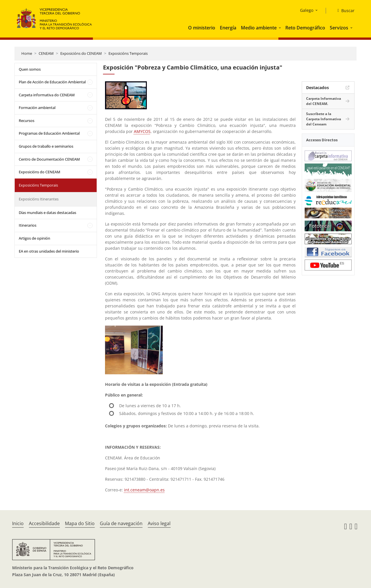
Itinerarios (28, 225)
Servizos (339, 28)
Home (27, 53)
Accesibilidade (44, 523)
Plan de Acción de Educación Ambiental (52, 82)
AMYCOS (142, 131)
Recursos (27, 121)
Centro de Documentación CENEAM (49, 159)
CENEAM (46, 53)
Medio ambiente (259, 28)
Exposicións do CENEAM (81, 53)
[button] (280, 28)
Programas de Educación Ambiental (49, 133)
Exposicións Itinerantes (39, 199)
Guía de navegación (121, 523)
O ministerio (202, 28)
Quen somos (30, 69)
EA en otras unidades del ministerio (49, 251)
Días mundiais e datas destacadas (47, 213)
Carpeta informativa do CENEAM (47, 95)
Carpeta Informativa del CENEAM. (324, 101)
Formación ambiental (37, 108)
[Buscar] (344, 11)
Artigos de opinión (34, 238)
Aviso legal (159, 523)
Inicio (18, 523)
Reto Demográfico (305, 28)
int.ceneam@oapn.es (144, 490)
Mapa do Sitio (80, 523)
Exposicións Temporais (128, 53)
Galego (307, 10)
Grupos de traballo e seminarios (46, 146)
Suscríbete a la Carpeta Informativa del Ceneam (324, 119)
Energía (228, 28)
